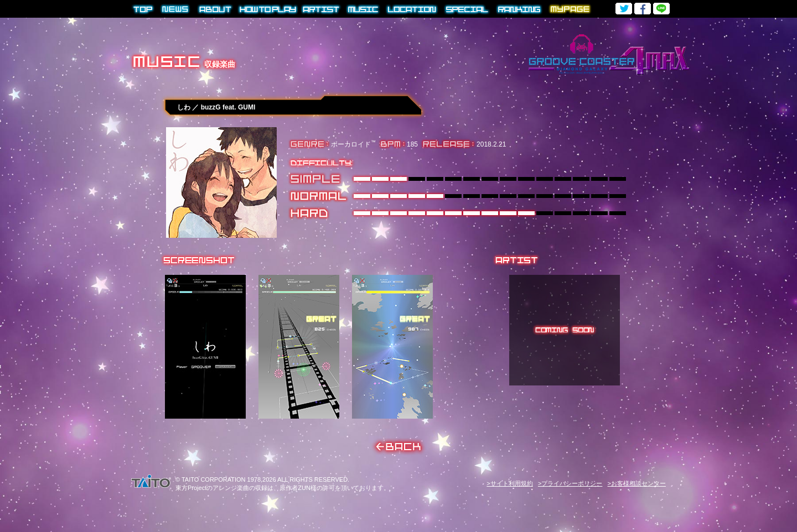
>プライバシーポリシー (570, 483)
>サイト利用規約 (509, 483)
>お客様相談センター (637, 483)
